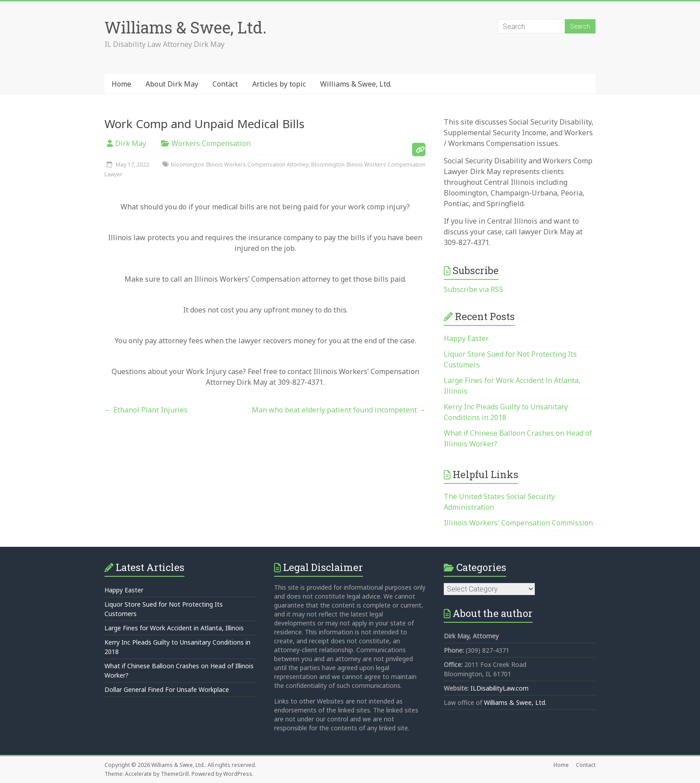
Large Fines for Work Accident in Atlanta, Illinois (174, 628)
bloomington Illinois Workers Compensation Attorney (240, 165)
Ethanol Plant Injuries (146, 410)
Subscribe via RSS (473, 289)
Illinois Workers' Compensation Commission (518, 523)
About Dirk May (172, 84)
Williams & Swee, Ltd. (185, 27)
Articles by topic (279, 84)
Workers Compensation (211, 143)
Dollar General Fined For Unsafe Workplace (167, 689)
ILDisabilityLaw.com (500, 688)
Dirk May (131, 143)
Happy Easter (466, 338)
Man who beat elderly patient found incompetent (339, 410)
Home (121, 84)
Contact (225, 84)
